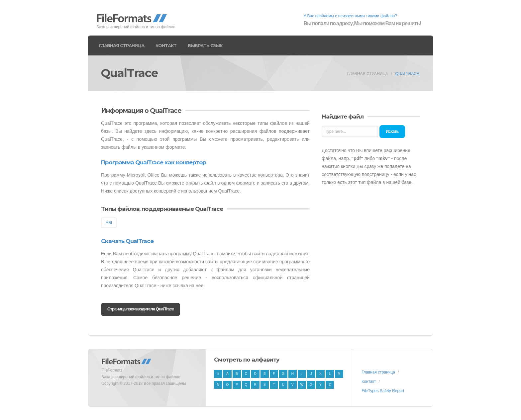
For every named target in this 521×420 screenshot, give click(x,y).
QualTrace (407, 74)
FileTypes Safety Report (383, 391)
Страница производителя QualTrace (141, 309)
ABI (109, 223)
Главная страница (122, 45)
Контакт (166, 45)
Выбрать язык (205, 45)
